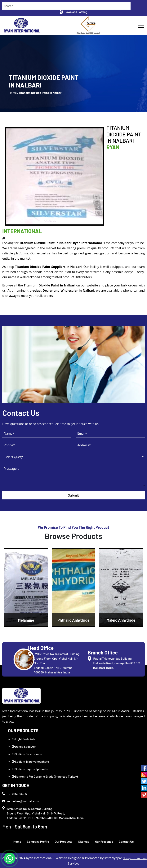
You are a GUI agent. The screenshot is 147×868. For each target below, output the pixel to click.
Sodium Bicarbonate (27, 754)
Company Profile (38, 841)
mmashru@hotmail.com (21, 801)
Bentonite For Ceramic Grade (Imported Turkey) (45, 776)
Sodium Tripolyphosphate (30, 761)
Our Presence (104, 841)
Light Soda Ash (23, 739)
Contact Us (126, 841)
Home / (14, 93)
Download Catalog (73, 12)
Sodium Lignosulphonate (30, 769)
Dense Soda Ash (24, 746)
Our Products (64, 841)
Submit (74, 495)
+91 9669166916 (15, 794)
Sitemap (84, 841)
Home (17, 841)
